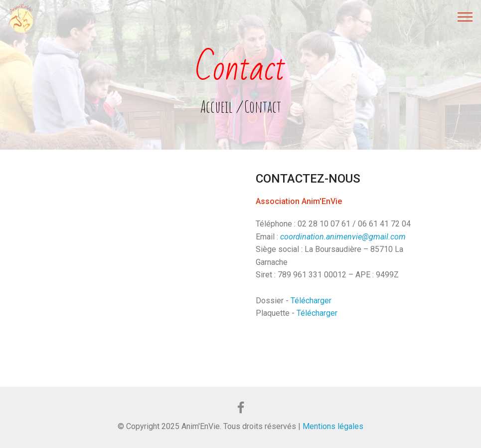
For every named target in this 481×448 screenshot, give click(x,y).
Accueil (216, 107)
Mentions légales (332, 426)
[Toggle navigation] (465, 16)
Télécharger (311, 301)
